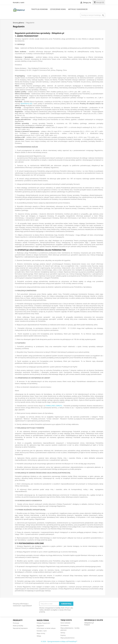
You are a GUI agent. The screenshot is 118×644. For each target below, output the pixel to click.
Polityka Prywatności (43, 623)
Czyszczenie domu (58, 9)
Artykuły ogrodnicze (78, 9)
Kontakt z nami (19, 2)
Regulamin (40, 626)
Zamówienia (65, 625)
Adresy (63, 633)
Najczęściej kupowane (20, 628)
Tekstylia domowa (39, 9)
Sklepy (39, 636)
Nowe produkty (18, 626)
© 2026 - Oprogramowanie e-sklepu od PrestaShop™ (59, 641)
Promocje (16, 623)
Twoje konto (66, 620)
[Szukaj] (93, 15)
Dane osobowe (65, 623)
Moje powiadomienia (67, 638)
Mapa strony (41, 633)
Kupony (63, 635)
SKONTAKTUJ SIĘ (26, 104)
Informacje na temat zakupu (46, 628)
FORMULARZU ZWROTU (54, 406)
